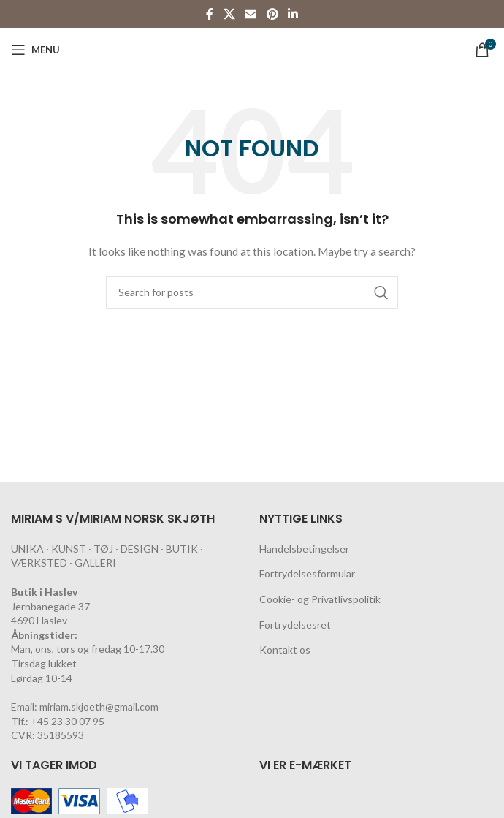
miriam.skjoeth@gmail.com (99, 707)
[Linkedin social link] (293, 14)
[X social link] (229, 14)
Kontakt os (285, 650)
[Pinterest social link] (272, 14)
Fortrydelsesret (295, 625)
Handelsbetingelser (304, 549)
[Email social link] (251, 14)
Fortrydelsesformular (307, 573)
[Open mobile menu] (35, 50)
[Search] (252, 292)
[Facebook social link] (210, 14)
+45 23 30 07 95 (68, 721)
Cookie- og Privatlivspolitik (320, 599)
